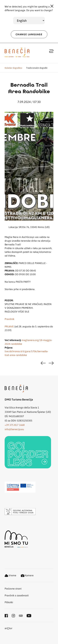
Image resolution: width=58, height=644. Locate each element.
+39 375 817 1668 (15, 425)
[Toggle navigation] (51, 51)
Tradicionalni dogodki (37, 68)
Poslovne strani (13, 588)
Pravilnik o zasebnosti (17, 595)
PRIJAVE (9, 326)
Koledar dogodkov (13, 68)
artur (9, 628)
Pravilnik (9, 319)
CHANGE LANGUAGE (29, 34)
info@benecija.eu (14, 429)
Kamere (27, 575)
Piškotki (9, 602)
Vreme (10, 575)
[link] (28, 452)
